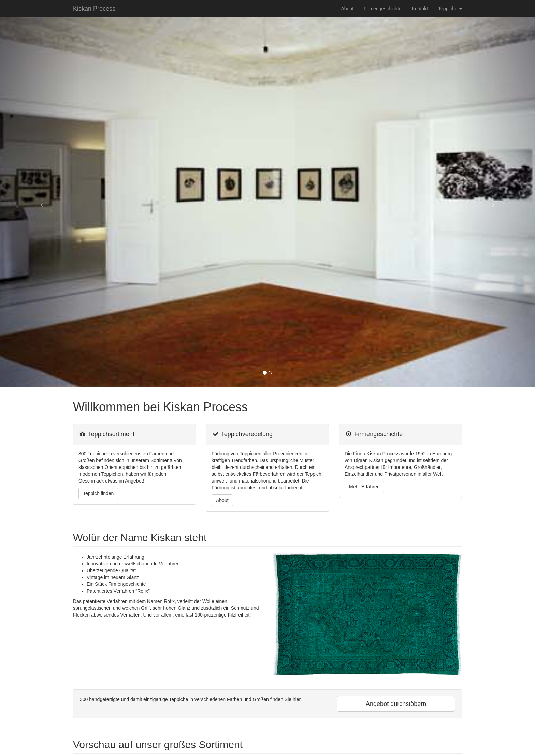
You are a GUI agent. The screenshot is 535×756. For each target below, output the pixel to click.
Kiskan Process (94, 9)
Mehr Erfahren (364, 487)
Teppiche (450, 9)
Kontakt (420, 9)
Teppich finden (98, 493)
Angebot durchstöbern (396, 704)
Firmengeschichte (383, 9)
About (347, 9)
